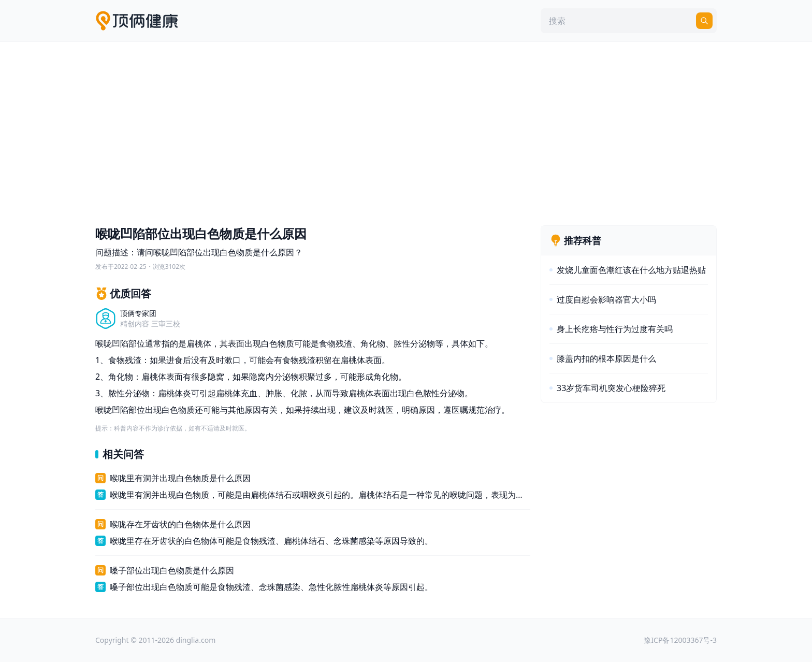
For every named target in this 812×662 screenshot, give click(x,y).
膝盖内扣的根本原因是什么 (606, 358)
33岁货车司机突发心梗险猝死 (611, 388)
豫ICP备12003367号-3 (680, 640)
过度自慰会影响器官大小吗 (606, 299)
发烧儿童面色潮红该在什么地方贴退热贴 (631, 270)
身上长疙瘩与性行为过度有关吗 (615, 329)
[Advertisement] (406, 131)
